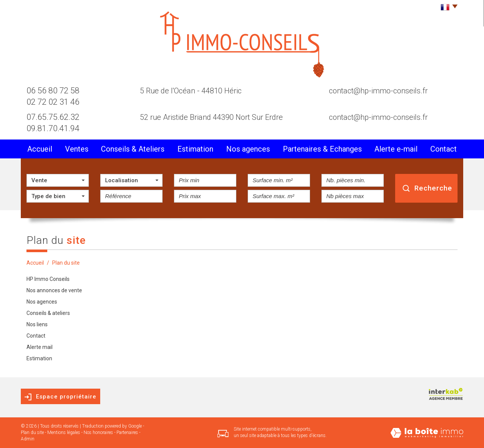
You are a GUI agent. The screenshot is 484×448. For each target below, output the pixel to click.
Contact (444, 149)
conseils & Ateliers (133, 149)
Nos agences (248, 149)
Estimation (195, 149)
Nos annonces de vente (54, 290)
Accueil (40, 149)
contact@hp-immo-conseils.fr (378, 91)
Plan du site (32, 432)
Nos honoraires (98, 432)
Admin (28, 439)
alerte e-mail (396, 149)
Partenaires (127, 432)
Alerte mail (40, 347)
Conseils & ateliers (48, 313)
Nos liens (37, 324)
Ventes (77, 149)
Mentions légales (64, 432)
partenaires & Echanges (322, 149)
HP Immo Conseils (48, 279)
